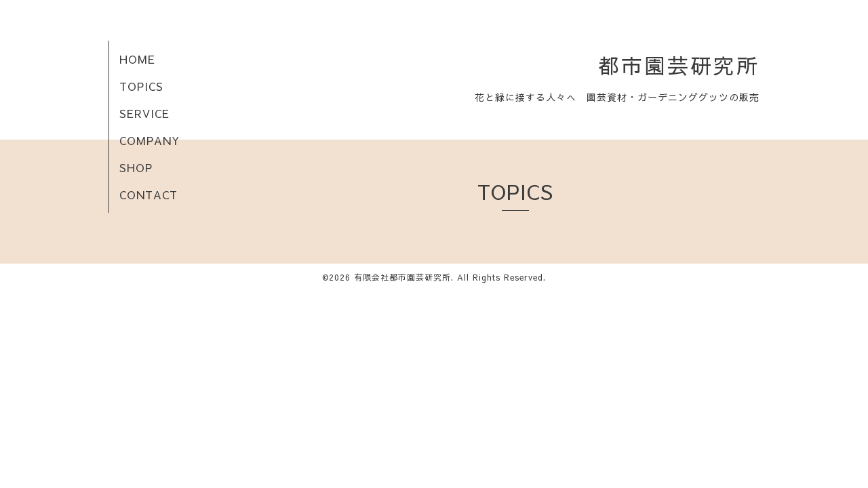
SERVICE (144, 113)
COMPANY (150, 140)
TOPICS (141, 86)
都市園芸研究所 (679, 65)
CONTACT (149, 195)
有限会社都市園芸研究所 (402, 277)
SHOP (136, 167)
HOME (137, 59)
